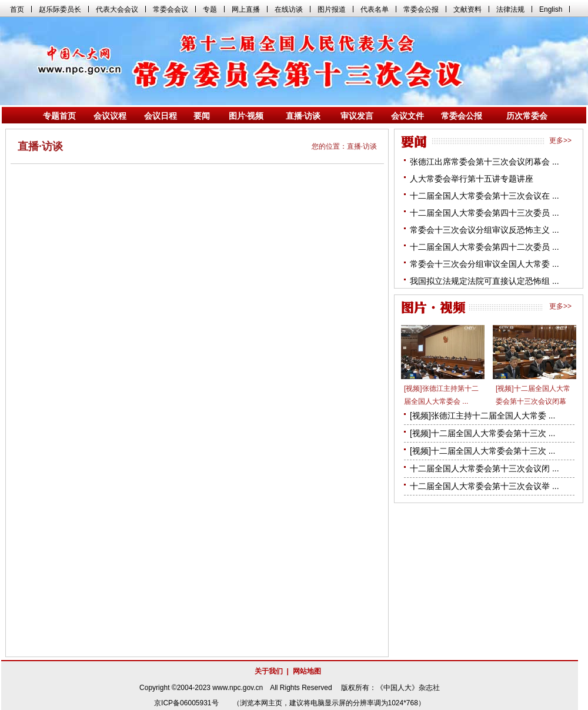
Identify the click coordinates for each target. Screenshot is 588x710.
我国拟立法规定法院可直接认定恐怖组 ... (485, 281)
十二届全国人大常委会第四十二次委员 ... (485, 247)
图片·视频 (246, 116)
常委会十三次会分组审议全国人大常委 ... (485, 264)
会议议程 (110, 116)
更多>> (560, 140)
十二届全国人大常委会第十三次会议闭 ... (485, 468)
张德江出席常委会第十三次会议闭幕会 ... (485, 162)
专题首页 (59, 116)
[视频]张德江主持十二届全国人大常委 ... (482, 416)
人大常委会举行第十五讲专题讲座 (472, 179)
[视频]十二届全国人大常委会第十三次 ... (482, 433)
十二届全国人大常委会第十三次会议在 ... (485, 196)
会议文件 (407, 116)
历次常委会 (527, 116)
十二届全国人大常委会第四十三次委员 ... (485, 213)
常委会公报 (462, 116)
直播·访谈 (303, 116)
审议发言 (357, 116)
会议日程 (161, 116)
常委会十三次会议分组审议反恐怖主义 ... (485, 230)
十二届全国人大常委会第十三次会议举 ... (485, 486)
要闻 (202, 116)
